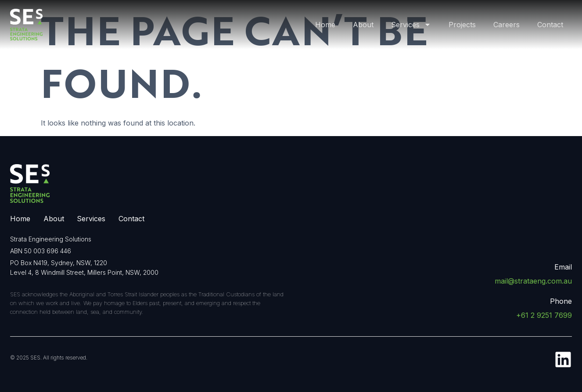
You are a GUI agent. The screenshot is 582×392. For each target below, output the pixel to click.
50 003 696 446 (48, 251)
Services (411, 25)
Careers (507, 25)
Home (325, 25)
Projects (462, 25)
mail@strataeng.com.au (533, 281)
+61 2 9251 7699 (544, 315)
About (363, 25)
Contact (550, 25)
